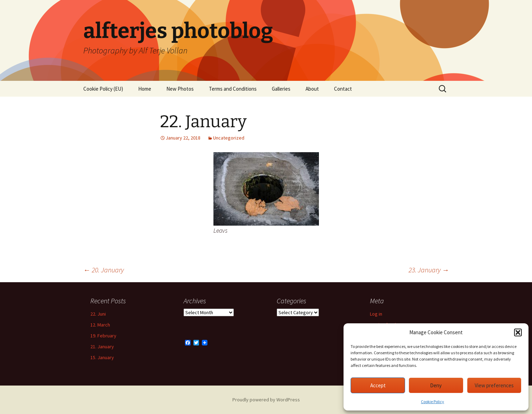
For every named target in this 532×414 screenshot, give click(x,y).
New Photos (180, 89)
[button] (518, 332)
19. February (103, 336)
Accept (378, 385)
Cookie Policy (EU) (103, 89)
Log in (376, 314)
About (312, 89)
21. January (102, 347)
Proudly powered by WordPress (266, 400)
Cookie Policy (432, 402)
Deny (436, 385)
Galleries (281, 89)
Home (145, 89)
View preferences (494, 385)
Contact (343, 89)
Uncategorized (229, 138)
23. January (429, 270)
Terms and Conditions (233, 89)
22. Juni (98, 314)
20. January (104, 270)
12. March (100, 325)
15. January (102, 357)
